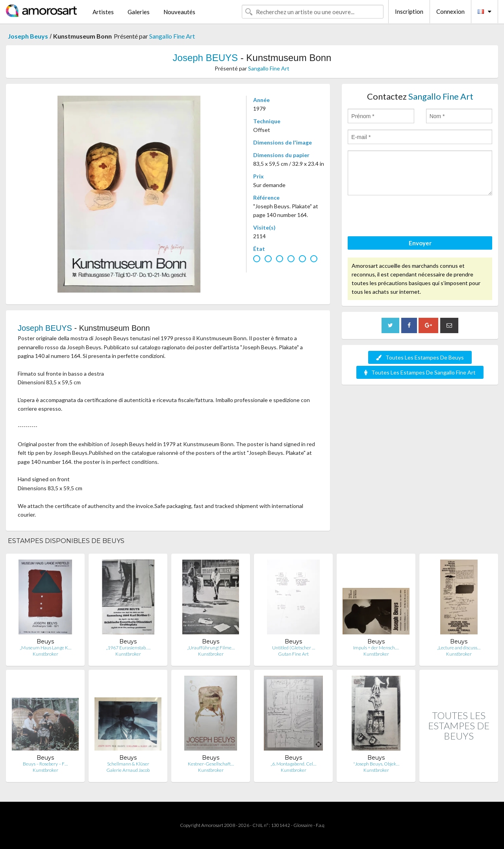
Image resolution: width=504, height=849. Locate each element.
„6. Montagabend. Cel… (293, 764)
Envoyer (420, 243)
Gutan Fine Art (293, 654)
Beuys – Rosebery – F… (45, 764)
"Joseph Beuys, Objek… (376, 764)
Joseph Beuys (28, 36)
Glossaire (303, 825)
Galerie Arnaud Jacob (128, 770)
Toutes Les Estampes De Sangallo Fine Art (420, 372)
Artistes (103, 12)
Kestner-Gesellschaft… (211, 764)
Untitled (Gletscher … (294, 648)
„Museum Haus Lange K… (45, 648)
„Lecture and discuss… (459, 648)
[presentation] (408, 217)
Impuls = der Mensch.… (376, 648)
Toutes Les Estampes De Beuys (420, 357)
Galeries (139, 12)
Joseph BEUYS (205, 58)
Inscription (409, 11)
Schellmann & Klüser (128, 764)
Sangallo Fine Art (172, 36)
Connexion (450, 11)
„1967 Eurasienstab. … (128, 648)
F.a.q (320, 825)
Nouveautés (179, 12)
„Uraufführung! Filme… (211, 648)
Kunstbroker (45, 654)
